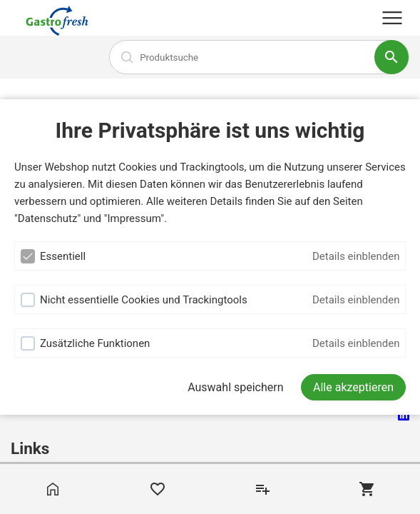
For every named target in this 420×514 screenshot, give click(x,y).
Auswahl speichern (235, 387)
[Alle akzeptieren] (353, 387)
